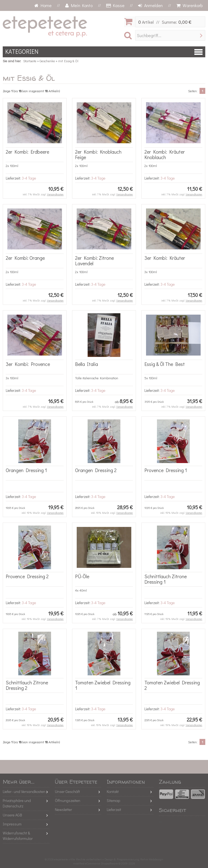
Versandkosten (55, 194)
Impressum (12, 824)
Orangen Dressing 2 (96, 470)
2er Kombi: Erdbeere (27, 152)
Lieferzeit (114, 809)
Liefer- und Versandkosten (24, 791)
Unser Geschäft (67, 791)
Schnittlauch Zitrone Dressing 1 (166, 579)
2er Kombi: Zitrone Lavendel (94, 261)
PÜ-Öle (82, 576)
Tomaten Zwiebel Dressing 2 (172, 685)
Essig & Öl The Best (165, 364)
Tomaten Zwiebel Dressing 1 (103, 685)
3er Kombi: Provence (28, 364)
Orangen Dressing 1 (26, 470)
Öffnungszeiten (68, 800)
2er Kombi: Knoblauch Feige (98, 154)
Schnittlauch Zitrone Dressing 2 (27, 685)
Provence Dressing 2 (27, 576)
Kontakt (113, 791)
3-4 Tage (29, 178)
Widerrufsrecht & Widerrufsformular (18, 836)
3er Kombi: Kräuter (165, 258)
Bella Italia (87, 364)
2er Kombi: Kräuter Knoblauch (165, 154)
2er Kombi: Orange (25, 258)
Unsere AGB (12, 815)
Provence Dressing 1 (166, 470)
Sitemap (113, 800)
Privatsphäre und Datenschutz (17, 803)
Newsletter (63, 809)
